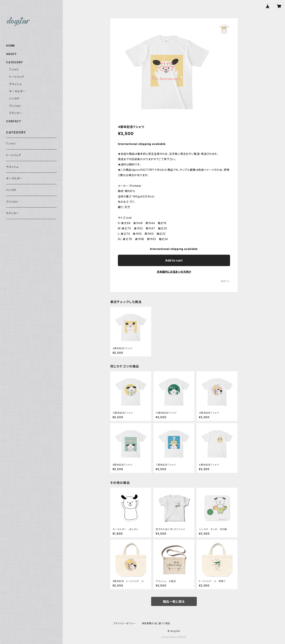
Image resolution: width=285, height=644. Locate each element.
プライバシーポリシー (125, 623)
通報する (225, 281)
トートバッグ (17, 77)
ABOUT (11, 54)
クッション (15, 106)
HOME (11, 46)
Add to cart (174, 260)
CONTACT (14, 121)
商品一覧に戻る (174, 602)
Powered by (174, 637)
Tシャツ (14, 70)
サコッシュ (15, 84)
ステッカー (16, 113)
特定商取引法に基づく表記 (156, 623)
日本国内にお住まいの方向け (174, 272)
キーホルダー (17, 91)
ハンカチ (14, 98)
